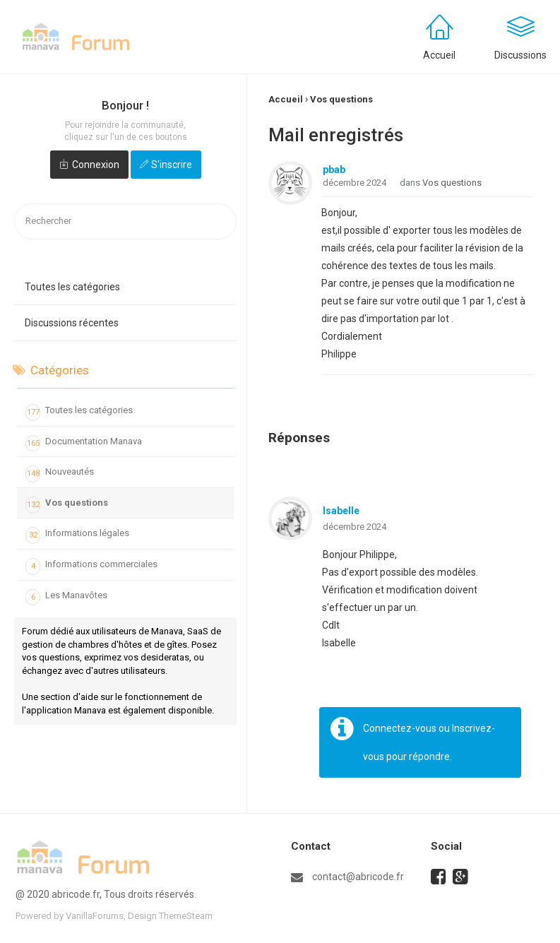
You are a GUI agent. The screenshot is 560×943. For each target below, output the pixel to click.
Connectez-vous (400, 728)
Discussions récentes (72, 323)
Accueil (439, 55)
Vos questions (67, 505)
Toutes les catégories (72, 287)
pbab (334, 170)
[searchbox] (125, 221)
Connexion (96, 165)
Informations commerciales (91, 567)
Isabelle (341, 511)
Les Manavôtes (66, 598)
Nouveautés (60, 474)
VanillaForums (95, 916)
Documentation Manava (84, 444)
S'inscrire (172, 165)
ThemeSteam (186, 916)
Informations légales (77, 535)
